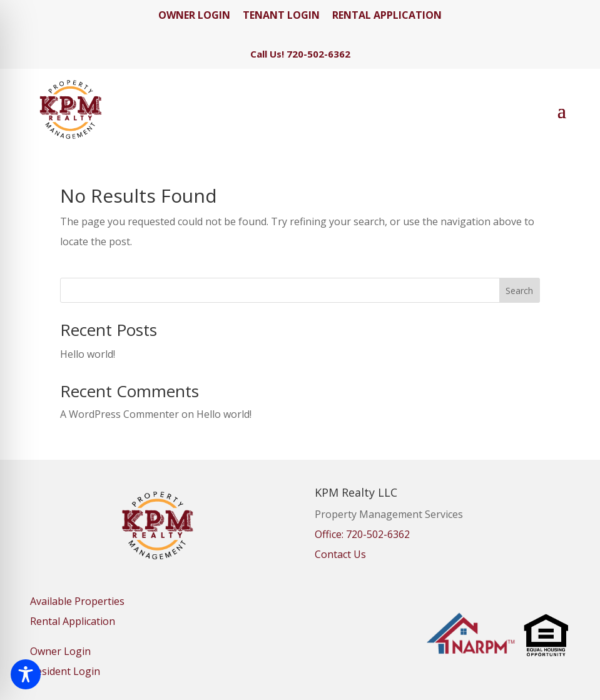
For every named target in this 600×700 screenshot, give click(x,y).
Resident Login (65, 671)
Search (519, 291)
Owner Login (60, 651)
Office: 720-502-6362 (362, 534)
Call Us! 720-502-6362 (300, 54)
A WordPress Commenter (119, 414)
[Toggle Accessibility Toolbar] (26, 674)
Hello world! (88, 354)
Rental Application (73, 621)
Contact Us (340, 554)
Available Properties (77, 601)
